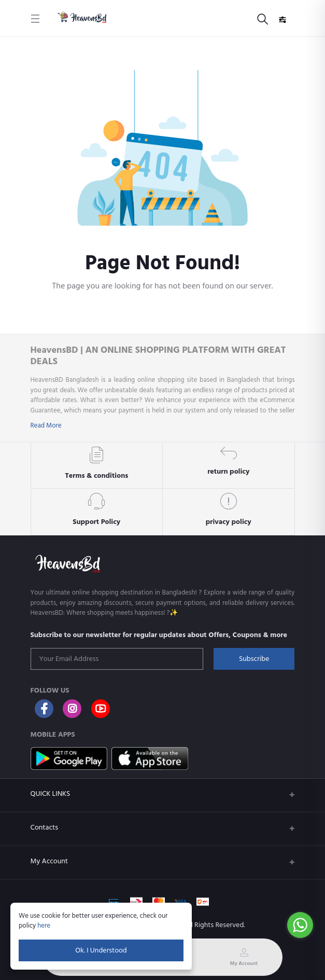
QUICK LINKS (51, 793)
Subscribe (254, 659)
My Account (49, 861)
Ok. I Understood (101, 950)
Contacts (44, 827)
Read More (46, 425)
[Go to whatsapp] (300, 925)
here (44, 926)
